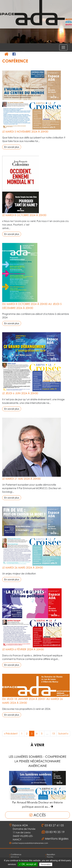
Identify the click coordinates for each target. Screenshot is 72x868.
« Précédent (11, 734)
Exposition (50, 854)
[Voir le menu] (63, 47)
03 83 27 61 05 (54, 825)
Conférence (15, 854)
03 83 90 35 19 (55, 832)
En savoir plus (12, 147)
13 (53, 734)
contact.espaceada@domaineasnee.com (30, 843)
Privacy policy (60, 864)
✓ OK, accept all (28, 864)
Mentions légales (57, 839)
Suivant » (63, 734)
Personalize (46, 864)
